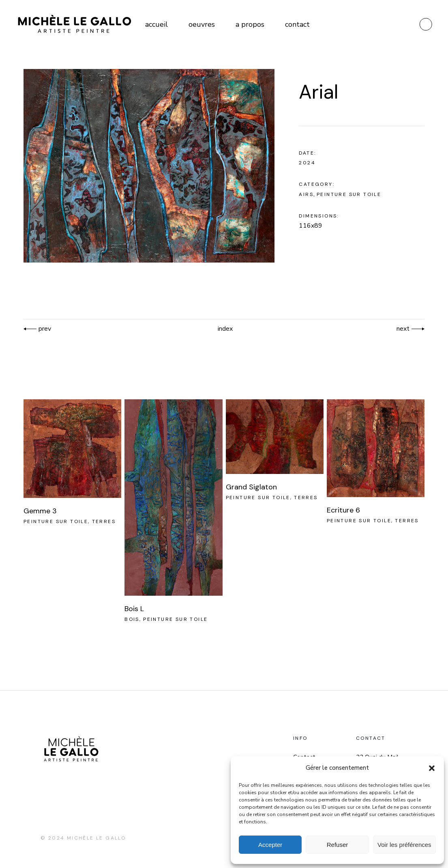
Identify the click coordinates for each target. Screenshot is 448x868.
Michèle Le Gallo (96, 838)
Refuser (338, 845)
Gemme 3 (40, 511)
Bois (132, 619)
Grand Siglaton (251, 487)
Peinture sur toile (349, 194)
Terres (104, 521)
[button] (432, 768)
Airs (306, 194)
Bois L (134, 609)
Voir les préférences (404, 845)
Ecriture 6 (343, 510)
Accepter (270, 845)
